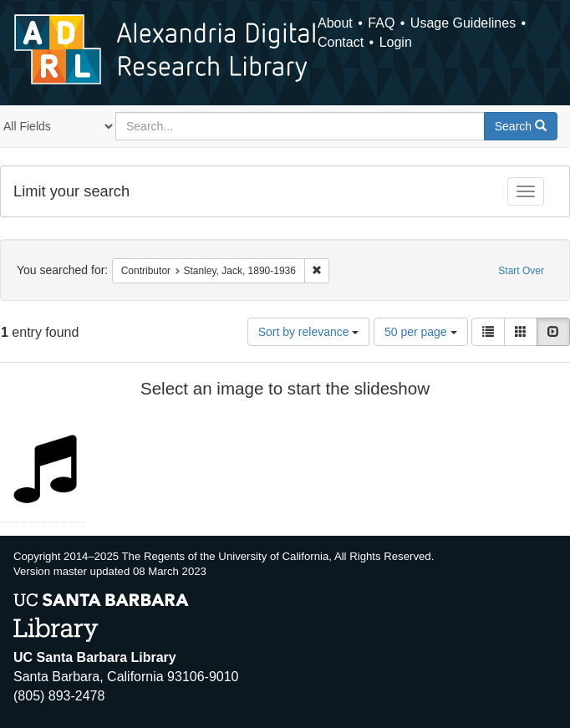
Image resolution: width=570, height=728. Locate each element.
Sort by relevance (309, 332)
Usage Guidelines (463, 23)
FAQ (381, 23)
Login (396, 42)
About (335, 23)
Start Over (521, 271)
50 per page (421, 332)
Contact (341, 42)
